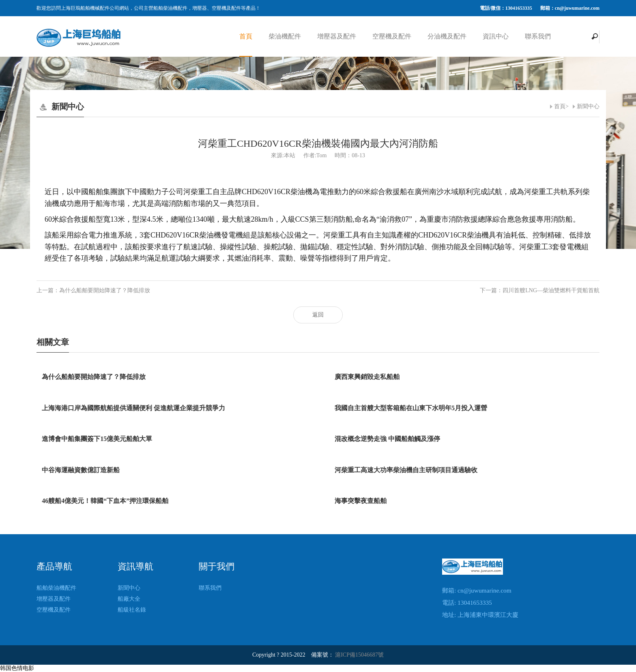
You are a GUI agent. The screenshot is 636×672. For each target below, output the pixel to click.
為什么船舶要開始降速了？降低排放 (105, 290)
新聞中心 (588, 106)
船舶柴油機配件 (56, 588)
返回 (318, 315)
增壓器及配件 (337, 36)
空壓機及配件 (392, 36)
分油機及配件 (447, 36)
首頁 (246, 36)
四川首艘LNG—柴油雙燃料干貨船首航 (551, 290)
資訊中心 (496, 36)
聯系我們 (538, 36)
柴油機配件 (285, 36)
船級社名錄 (132, 610)
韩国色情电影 (17, 668)
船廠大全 (129, 599)
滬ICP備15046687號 (359, 655)
